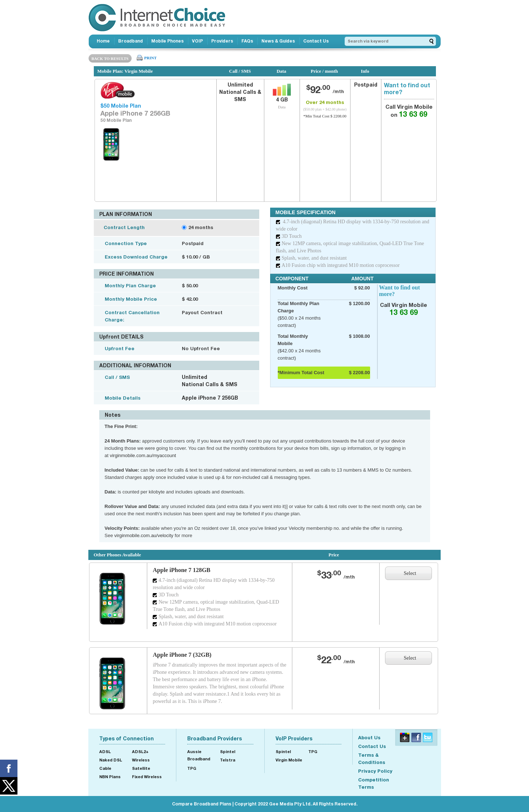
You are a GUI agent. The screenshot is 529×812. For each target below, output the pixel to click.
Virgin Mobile (289, 760)
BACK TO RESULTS (110, 59)
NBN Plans (110, 777)
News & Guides (278, 41)
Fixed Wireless (147, 777)
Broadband (131, 41)
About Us (369, 737)
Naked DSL (111, 760)
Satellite (141, 768)
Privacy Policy (375, 771)
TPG (192, 768)
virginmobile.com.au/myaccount (143, 455)
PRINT (151, 58)
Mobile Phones (167, 41)
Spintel (228, 751)
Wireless (141, 760)
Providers (222, 41)
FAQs (247, 41)
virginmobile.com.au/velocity (144, 535)
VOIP (197, 41)
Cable (105, 768)
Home (103, 41)
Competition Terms (374, 783)
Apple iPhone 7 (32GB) (182, 655)
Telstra (228, 760)
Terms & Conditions (372, 759)
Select (410, 573)
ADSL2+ (140, 751)
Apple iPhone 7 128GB (182, 570)
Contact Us (316, 41)
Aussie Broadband (199, 755)
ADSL (105, 751)
